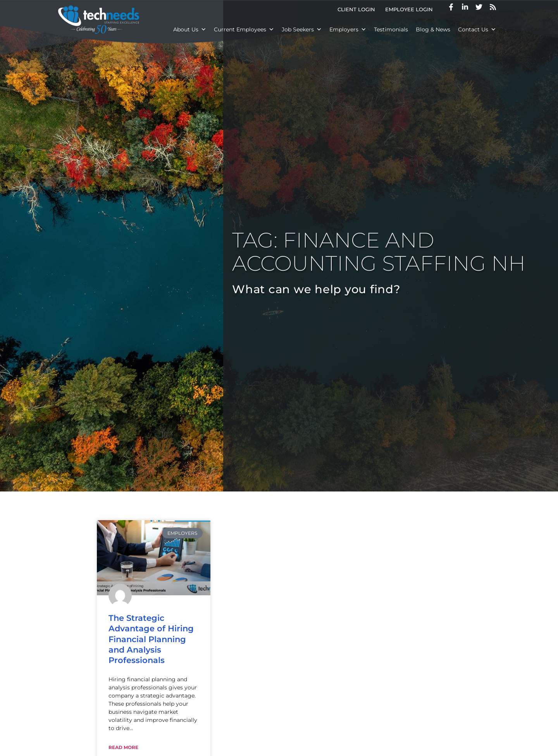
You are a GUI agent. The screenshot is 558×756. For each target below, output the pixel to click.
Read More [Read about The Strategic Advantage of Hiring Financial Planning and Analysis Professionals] (123, 747)
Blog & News (433, 29)
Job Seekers (302, 29)
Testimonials (391, 29)
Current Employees (244, 29)
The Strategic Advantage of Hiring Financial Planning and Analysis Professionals (151, 639)
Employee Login (409, 9)
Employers (348, 29)
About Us (190, 29)
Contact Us (477, 29)
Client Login (356, 9)
